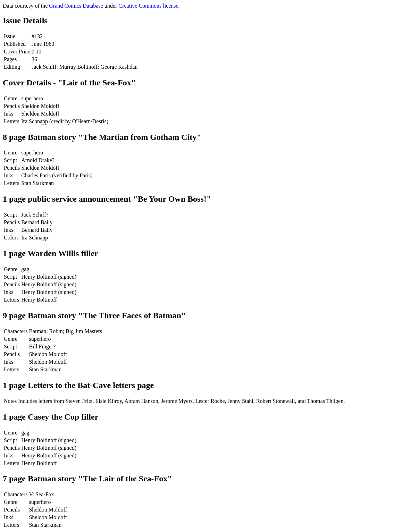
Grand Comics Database (76, 6)
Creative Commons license (148, 6)
